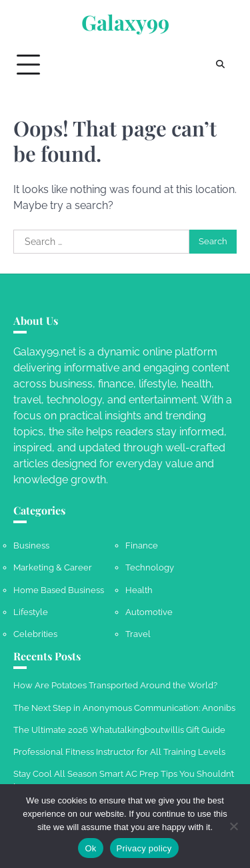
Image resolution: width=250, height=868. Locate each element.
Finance (142, 545)
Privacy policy (144, 848)
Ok (90, 848)
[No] (233, 826)
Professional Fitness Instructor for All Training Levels (119, 752)
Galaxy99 (125, 22)
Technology (150, 567)
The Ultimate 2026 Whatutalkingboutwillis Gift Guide (119, 730)
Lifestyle (31, 612)
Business (31, 545)
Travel (138, 634)
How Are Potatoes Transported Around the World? (115, 685)
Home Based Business (59, 590)
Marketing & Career (53, 567)
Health (139, 590)
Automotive (149, 612)
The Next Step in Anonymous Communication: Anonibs (124, 708)
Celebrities (35, 634)
